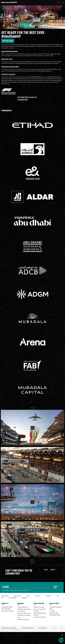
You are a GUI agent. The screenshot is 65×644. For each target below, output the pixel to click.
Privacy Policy (43, 628)
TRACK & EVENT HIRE (39, 603)
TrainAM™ (52, 611)
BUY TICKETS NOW (8, 41)
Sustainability (12, 598)
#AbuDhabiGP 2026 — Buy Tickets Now (8, 608)
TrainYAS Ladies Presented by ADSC (55, 614)
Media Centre (18, 596)
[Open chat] (61, 640)
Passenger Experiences (24, 609)
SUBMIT (56, 587)
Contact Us (37, 596)
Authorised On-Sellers (8, 611)
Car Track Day (21, 611)
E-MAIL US (53, 570)
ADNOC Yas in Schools (23, 619)
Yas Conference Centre (40, 617)
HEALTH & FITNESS (54, 603)
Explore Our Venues (39, 607)
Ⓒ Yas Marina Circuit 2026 (9, 628)
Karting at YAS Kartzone (24, 613)
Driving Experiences (23, 607)
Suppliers (24, 598)
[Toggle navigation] (63, 3)
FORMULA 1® (5, 603)
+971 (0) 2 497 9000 (15, 630)
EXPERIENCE (21, 603)
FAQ (28, 596)
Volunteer (49, 596)
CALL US (46, 570)
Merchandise (5, 596)
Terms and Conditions (27, 628)
